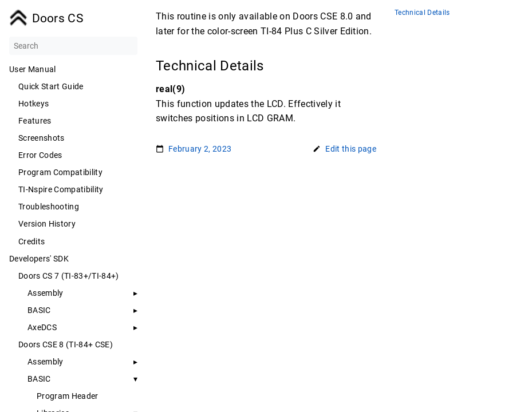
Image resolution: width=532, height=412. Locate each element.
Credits (31, 241)
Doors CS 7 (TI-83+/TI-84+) (69, 276)
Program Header (68, 396)
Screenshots (42, 138)
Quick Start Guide (51, 86)
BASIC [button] (39, 379)
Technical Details (422, 13)
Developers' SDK (39, 259)
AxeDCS (42, 327)
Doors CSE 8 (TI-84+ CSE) (66, 344)
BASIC (39, 310)
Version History (47, 224)
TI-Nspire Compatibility (61, 189)
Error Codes (40, 155)
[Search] (73, 46)
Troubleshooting (49, 207)
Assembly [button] (46, 293)
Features (35, 121)
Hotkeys (34, 104)
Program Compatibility (60, 172)
